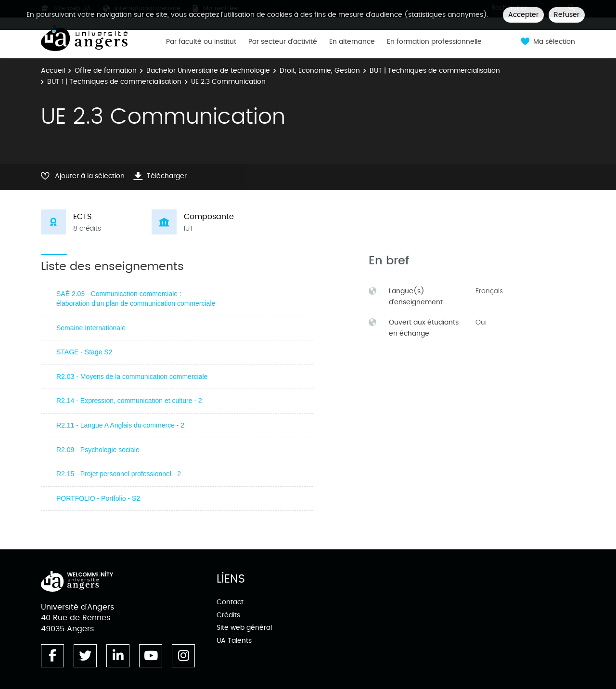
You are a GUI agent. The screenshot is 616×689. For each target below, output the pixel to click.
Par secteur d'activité (283, 42)
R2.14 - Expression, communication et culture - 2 (129, 401)
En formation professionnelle (434, 42)
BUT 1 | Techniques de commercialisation (114, 82)
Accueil (53, 71)
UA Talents (234, 641)
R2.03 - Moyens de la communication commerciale (132, 377)
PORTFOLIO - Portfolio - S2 (98, 498)
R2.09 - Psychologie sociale (98, 450)
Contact (230, 602)
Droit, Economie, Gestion (320, 71)
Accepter (523, 15)
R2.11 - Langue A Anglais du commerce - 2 (120, 425)
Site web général (244, 628)
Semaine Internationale (91, 328)
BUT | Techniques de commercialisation (435, 71)
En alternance (352, 42)
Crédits (228, 615)
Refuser (567, 15)
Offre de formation (106, 71)
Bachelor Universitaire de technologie (208, 71)
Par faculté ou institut (201, 42)
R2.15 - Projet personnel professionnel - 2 (119, 474)
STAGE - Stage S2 (84, 352)
